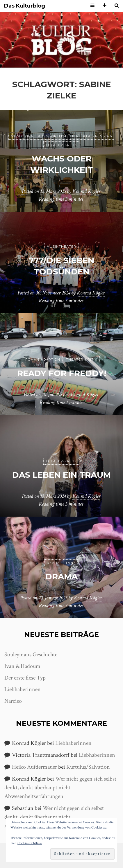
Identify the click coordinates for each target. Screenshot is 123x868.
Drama (61, 576)
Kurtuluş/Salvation (88, 767)
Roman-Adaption (43, 360)
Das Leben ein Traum (61, 475)
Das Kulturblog (25, 6)
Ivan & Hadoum (22, 666)
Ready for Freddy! (62, 373)
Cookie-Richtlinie (30, 843)
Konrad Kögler (86, 191)
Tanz (71, 563)
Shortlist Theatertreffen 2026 (79, 136)
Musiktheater (26, 136)
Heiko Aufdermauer (34, 767)
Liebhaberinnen (23, 689)
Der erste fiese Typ (25, 678)
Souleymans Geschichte (31, 655)
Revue (53, 563)
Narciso (13, 701)
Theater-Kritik (61, 145)
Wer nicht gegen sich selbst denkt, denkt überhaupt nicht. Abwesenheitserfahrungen (60, 788)
